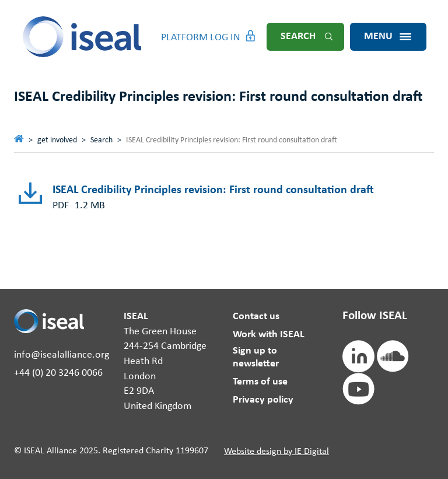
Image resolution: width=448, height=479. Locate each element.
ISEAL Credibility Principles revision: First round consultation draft (213, 190)
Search (298, 36)
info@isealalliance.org (62, 355)
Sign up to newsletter (256, 357)
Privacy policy (263, 400)
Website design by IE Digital (276, 452)
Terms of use (260, 382)
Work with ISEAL (269, 335)
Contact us (256, 317)
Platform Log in (201, 38)
